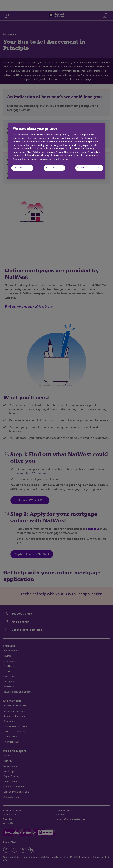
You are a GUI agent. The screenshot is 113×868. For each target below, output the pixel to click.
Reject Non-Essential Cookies (89, 168)
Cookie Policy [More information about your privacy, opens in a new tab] (61, 159)
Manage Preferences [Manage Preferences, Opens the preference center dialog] (54, 168)
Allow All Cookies (22, 168)
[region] (56, 151)
